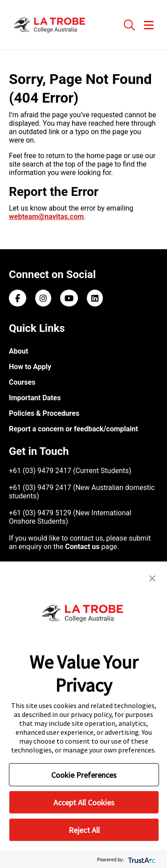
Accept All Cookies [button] (84, 802)
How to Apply (30, 367)
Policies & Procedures (44, 413)
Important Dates (35, 398)
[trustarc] (141, 859)
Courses (22, 382)
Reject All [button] (84, 830)
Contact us (82, 547)
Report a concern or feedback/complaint (73, 429)
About (18, 351)
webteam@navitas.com (46, 217)
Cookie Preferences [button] (84, 775)
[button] (152, 577)
